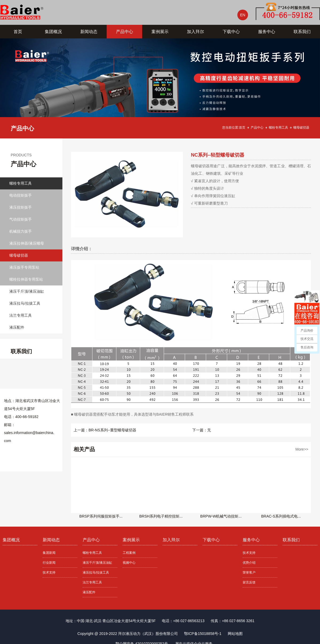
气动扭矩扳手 (21, 219)
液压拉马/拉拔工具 (25, 303)
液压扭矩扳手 (21, 207)
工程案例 (129, 553)
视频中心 (129, 563)
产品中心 (125, 32)
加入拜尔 (195, 32)
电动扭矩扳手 (21, 195)
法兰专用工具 (21, 315)
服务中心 (267, 32)
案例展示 (160, 32)
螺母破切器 (301, 128)
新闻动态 (89, 32)
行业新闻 (49, 563)
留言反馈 (249, 582)
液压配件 (17, 327)
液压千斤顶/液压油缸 (27, 291)
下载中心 (231, 32)
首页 (18, 32)
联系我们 (302, 32)
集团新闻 (49, 553)
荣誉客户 (249, 573)
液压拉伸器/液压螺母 (27, 243)
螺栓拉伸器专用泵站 (26, 279)
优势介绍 (249, 563)
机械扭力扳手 (21, 231)
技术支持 (49, 573)
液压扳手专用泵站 (24, 267)
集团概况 (53, 32)
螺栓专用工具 (278, 128)
